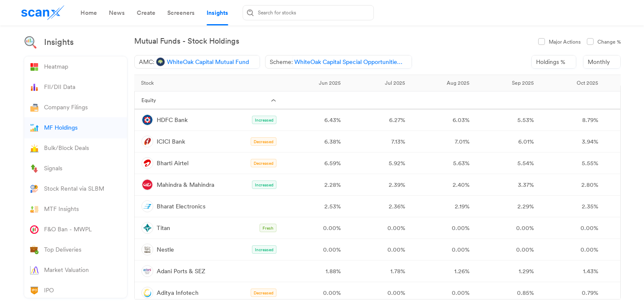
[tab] (89, 13)
